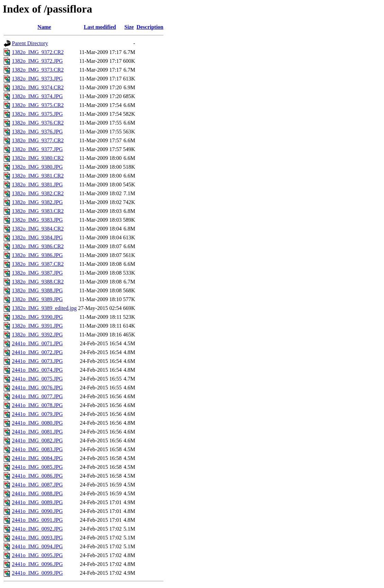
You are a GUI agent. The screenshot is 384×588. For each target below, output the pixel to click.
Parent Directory (30, 43)
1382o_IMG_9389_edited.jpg (44, 308)
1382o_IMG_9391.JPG (37, 326)
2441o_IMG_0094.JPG (37, 546)
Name (44, 27)
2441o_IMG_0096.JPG (37, 564)
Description (150, 27)
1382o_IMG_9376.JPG (37, 132)
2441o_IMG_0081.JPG (37, 432)
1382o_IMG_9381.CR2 (38, 176)
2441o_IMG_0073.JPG (37, 361)
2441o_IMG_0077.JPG (37, 396)
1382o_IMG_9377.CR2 (38, 140)
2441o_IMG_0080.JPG (37, 423)
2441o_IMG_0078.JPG (37, 405)
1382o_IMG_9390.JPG (37, 317)
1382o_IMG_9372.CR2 (38, 52)
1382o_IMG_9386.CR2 (38, 246)
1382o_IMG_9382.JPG (37, 202)
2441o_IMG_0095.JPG (37, 555)
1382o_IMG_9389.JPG (37, 299)
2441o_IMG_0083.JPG (37, 449)
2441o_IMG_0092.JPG (37, 529)
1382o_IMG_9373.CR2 (38, 70)
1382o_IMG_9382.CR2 (38, 193)
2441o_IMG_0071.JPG (37, 343)
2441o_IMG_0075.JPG (37, 379)
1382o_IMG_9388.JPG (37, 290)
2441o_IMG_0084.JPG (37, 458)
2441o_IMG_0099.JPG (37, 573)
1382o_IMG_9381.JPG (37, 185)
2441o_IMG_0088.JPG (37, 493)
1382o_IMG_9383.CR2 (38, 211)
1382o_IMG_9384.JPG (37, 237)
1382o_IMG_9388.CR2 (38, 282)
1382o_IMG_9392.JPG (37, 335)
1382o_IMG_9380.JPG (37, 167)
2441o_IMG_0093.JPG (37, 538)
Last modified (100, 27)
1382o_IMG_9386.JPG (37, 255)
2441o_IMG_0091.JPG (37, 520)
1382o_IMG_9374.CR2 (38, 87)
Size (129, 27)
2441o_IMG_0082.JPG (37, 440)
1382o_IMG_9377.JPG (37, 149)
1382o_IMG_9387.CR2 (38, 264)
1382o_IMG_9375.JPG (37, 114)
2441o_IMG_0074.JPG (37, 370)
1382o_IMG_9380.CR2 (38, 158)
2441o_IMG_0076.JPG (37, 388)
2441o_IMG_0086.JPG (37, 476)
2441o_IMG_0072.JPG (37, 352)
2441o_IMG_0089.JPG (37, 502)
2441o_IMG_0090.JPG (37, 511)
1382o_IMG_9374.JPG (37, 96)
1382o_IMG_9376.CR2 (38, 123)
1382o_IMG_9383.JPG (37, 220)
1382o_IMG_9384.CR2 (38, 229)
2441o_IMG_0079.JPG (37, 414)
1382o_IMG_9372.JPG (37, 61)
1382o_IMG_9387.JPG (37, 273)
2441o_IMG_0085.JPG (37, 467)
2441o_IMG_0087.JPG (37, 485)
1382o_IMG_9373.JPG (37, 79)
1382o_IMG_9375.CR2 (38, 105)
